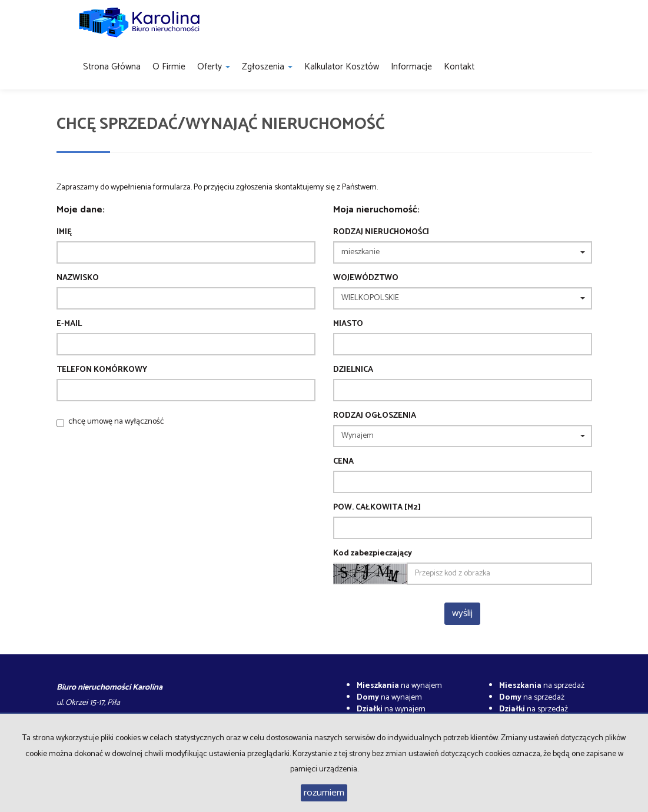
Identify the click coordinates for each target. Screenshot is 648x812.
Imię (64, 232)
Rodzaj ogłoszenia (375, 416)
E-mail (69, 324)
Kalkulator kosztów (342, 67)
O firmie (169, 67)
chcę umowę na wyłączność (116, 422)
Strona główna (112, 67)
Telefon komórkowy (102, 370)
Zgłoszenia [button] (267, 67)
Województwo (366, 278)
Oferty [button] (214, 67)
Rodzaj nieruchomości (381, 232)
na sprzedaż (542, 686)
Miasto (348, 324)
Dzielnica (353, 370)
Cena (343, 462)
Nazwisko (78, 278)
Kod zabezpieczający (373, 554)
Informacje (411, 67)
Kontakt (459, 67)
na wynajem (399, 686)
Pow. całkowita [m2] (377, 508)
